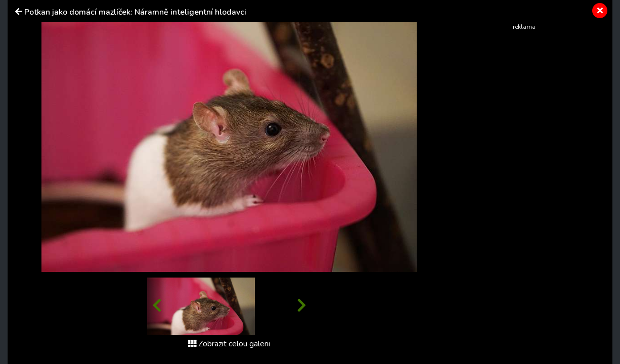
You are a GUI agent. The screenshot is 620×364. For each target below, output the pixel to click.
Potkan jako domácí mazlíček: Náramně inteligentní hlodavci (135, 12)
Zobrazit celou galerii (229, 344)
